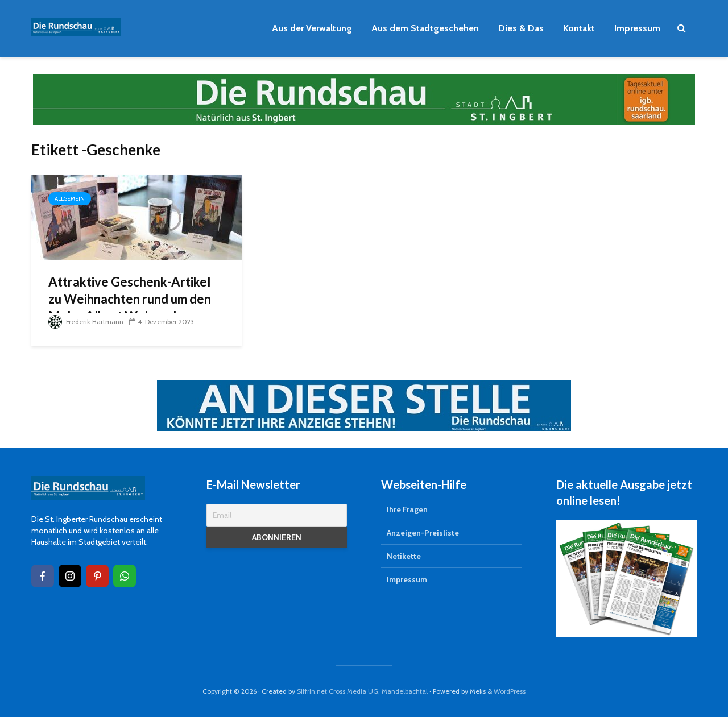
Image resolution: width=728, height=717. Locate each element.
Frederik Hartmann (86, 322)
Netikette (404, 556)
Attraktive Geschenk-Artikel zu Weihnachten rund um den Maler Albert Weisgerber (130, 299)
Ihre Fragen (407, 509)
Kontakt (579, 28)
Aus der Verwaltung (312, 28)
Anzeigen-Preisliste (423, 533)
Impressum (637, 28)
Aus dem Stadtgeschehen (425, 28)
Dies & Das (521, 28)
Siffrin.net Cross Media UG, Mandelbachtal (362, 691)
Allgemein (70, 199)
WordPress (510, 691)
